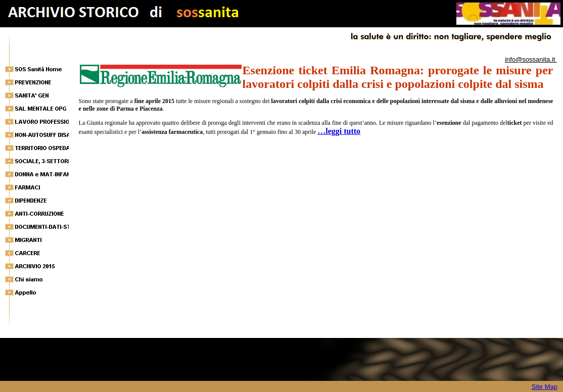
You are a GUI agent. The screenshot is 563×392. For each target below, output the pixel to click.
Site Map (545, 387)
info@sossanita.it (531, 59)
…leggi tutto (339, 131)
